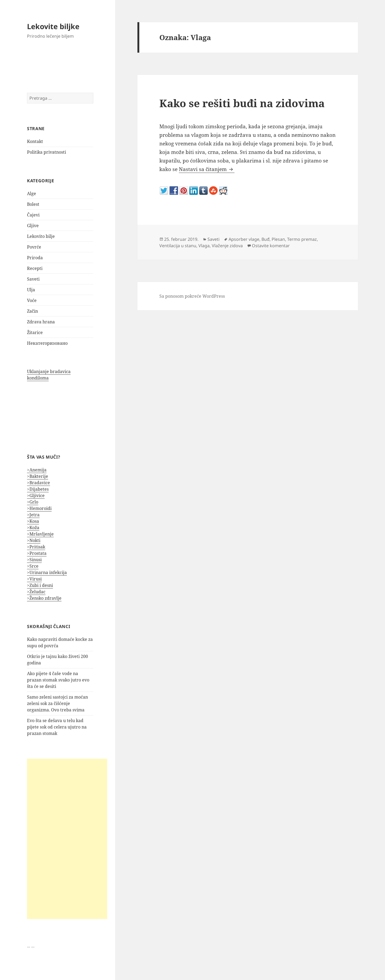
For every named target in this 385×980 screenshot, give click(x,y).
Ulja (31, 290)
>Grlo (33, 502)
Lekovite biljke (53, 26)
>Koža (33, 528)
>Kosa (33, 521)
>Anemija (37, 470)
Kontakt (35, 141)
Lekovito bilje (41, 236)
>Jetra (33, 515)
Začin (32, 311)
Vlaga (204, 246)
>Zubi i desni (40, 585)
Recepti (35, 268)
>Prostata (37, 553)
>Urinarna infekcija (47, 572)
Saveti (33, 279)
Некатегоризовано (47, 343)
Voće (32, 300)
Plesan (278, 239)
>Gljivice (36, 495)
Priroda (35, 258)
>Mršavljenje (40, 534)
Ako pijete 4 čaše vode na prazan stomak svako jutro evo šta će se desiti (58, 680)
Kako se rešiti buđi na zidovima (242, 103)
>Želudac (36, 592)
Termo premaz (302, 239)
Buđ (265, 239)
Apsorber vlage (244, 239)
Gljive (33, 226)
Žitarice (35, 332)
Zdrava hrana (41, 322)
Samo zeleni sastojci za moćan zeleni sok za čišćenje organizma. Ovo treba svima (57, 703)
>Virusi (34, 579)
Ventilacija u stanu (178, 246)
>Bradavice (38, 483)
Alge (32, 193)
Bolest (33, 204)
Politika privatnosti (47, 152)
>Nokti (34, 540)
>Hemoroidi (39, 508)
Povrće (34, 247)
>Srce (33, 566)
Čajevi (33, 215)
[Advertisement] (67, 839)
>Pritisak (36, 547)
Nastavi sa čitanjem (207, 169)
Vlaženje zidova (227, 246)
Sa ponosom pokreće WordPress (192, 296)
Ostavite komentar (271, 246)
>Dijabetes (38, 489)
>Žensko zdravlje (44, 598)
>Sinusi (34, 560)
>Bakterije (38, 476)
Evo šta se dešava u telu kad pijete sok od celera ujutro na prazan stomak (57, 727)
